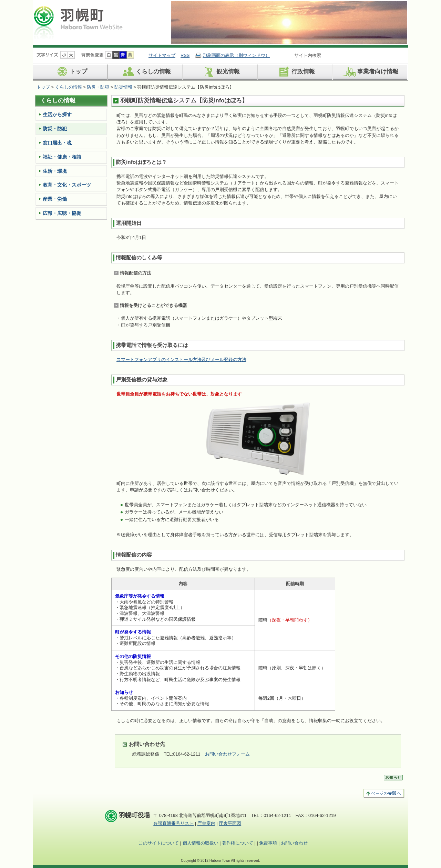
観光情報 (220, 72)
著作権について (238, 843)
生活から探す (57, 114)
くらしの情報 (146, 72)
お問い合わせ (294, 843)
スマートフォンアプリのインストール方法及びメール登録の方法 (181, 360)
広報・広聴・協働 (62, 213)
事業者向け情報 (370, 72)
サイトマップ (162, 55)
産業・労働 (55, 199)
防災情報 (123, 87)
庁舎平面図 (230, 823)
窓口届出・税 (57, 143)
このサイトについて (159, 843)
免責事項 (268, 843)
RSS (185, 55)
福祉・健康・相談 (62, 157)
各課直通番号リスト (173, 823)
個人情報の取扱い (201, 843)
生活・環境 (55, 171)
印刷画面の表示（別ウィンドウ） (236, 55)
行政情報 (295, 72)
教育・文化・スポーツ (67, 185)
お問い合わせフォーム (227, 754)
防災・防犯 (98, 87)
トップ (71, 72)
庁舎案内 (206, 823)
